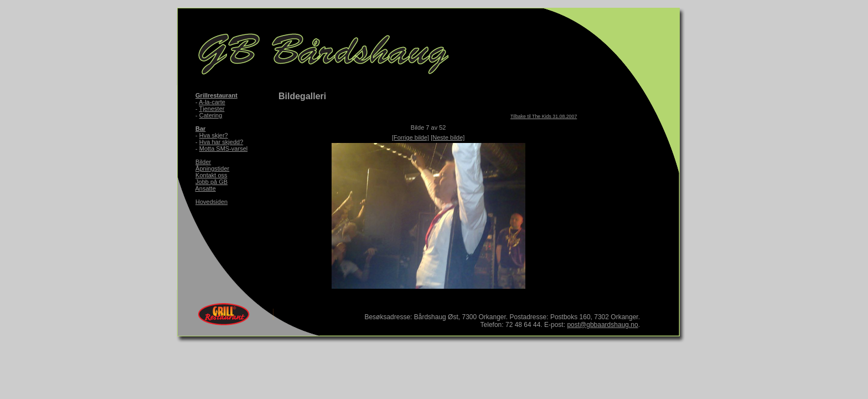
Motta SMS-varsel (223, 149)
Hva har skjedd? (221, 142)
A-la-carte (212, 102)
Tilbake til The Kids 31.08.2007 (544, 116)
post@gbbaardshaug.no (602, 325)
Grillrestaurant (216, 95)
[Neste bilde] (448, 137)
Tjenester (212, 109)
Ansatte (205, 188)
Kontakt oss (211, 175)
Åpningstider (212, 168)
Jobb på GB (211, 182)
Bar (200, 129)
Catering (211, 115)
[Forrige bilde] (410, 137)
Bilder (203, 162)
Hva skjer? (214, 135)
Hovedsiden (211, 202)
